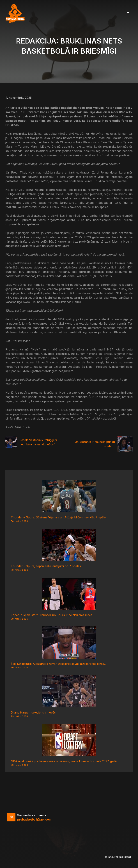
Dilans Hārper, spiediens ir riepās (33, 712)
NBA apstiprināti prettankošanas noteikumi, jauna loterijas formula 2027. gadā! (64, 761)
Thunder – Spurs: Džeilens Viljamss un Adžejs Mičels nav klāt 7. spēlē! (59, 517)
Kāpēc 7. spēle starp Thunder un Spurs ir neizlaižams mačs (51, 615)
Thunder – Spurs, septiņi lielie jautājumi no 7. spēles (46, 566)
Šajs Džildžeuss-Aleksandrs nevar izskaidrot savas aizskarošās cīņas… (59, 664)
